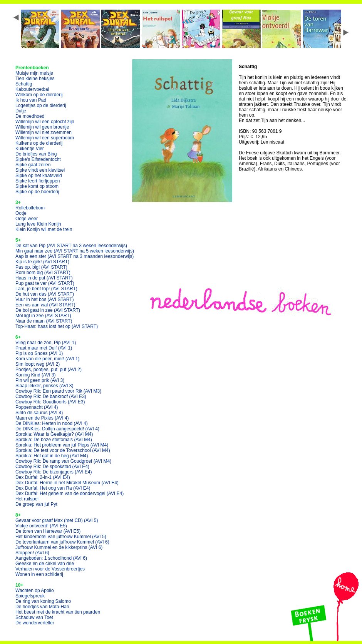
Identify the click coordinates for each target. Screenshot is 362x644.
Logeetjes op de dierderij (41, 105)
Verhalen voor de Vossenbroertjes (50, 569)
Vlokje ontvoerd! (41, 526)
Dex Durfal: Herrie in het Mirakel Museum (67, 483)
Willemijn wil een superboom (45, 138)
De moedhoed (30, 116)
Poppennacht (37, 407)
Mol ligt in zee (43, 316)
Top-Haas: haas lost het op (57, 326)
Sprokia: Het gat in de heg (52, 456)
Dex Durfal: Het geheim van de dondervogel (70, 493)
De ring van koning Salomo (43, 601)
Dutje (21, 111)
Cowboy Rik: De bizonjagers (54, 472)
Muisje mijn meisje (34, 73)
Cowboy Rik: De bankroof (51, 396)
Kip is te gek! (42, 262)
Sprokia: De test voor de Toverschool (63, 450)
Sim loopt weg (38, 364)
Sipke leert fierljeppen (38, 181)
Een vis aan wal (45, 305)
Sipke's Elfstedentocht (38, 159)
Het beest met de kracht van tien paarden (58, 612)
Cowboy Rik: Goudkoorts (50, 402)
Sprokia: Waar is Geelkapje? (54, 434)
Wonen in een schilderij (39, 574)
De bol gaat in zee (48, 310)
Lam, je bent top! (46, 289)
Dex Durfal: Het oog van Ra (53, 488)
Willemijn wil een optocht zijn (45, 122)
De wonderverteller (35, 623)
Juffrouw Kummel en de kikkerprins (59, 547)
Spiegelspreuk (30, 596)
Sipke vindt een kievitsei (40, 170)
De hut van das (45, 294)
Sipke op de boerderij (37, 192)
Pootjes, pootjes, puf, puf (49, 370)
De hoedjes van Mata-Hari (42, 607)
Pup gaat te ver (45, 283)
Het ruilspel (27, 499)
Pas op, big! (41, 267)
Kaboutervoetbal (32, 89)
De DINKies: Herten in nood (52, 423)
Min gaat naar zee (75, 251)
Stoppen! (32, 553)
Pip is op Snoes (39, 353)
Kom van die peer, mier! (48, 359)
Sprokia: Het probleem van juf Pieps (62, 445)
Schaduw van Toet (34, 617)
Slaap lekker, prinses (44, 386)
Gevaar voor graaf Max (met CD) (57, 520)
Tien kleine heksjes (35, 79)
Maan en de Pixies (42, 418)
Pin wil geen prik (40, 380)
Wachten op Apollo (35, 590)
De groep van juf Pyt (36, 504)
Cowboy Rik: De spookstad (52, 467)
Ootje (21, 213)
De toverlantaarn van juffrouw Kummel (62, 542)
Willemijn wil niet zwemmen (44, 132)
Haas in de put (44, 278)
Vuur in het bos (45, 299)
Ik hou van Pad (31, 100)
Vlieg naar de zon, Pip (46, 343)
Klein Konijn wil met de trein (44, 229)
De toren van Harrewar (48, 531)
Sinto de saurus (39, 413)
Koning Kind (36, 375)
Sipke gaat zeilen (33, 165)
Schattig (24, 84)
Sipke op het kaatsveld (39, 176)
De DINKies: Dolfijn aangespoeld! (57, 429)
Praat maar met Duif (44, 348)
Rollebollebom (30, 208)
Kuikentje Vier (30, 149)
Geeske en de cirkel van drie (45, 564)
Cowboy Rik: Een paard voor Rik (58, 391)
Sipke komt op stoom (37, 186)
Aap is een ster (75, 256)
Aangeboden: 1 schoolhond (51, 558)
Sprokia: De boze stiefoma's (54, 440)
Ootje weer (27, 219)
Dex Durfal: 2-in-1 (43, 477)
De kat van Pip (71, 246)
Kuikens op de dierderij (39, 143)
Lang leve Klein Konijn (38, 224)
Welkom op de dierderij (39, 95)
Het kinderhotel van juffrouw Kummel (61, 537)
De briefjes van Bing (36, 154)
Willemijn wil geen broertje (42, 127)
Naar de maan (44, 321)
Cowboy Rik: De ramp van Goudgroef (63, 461)
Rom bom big (43, 273)
